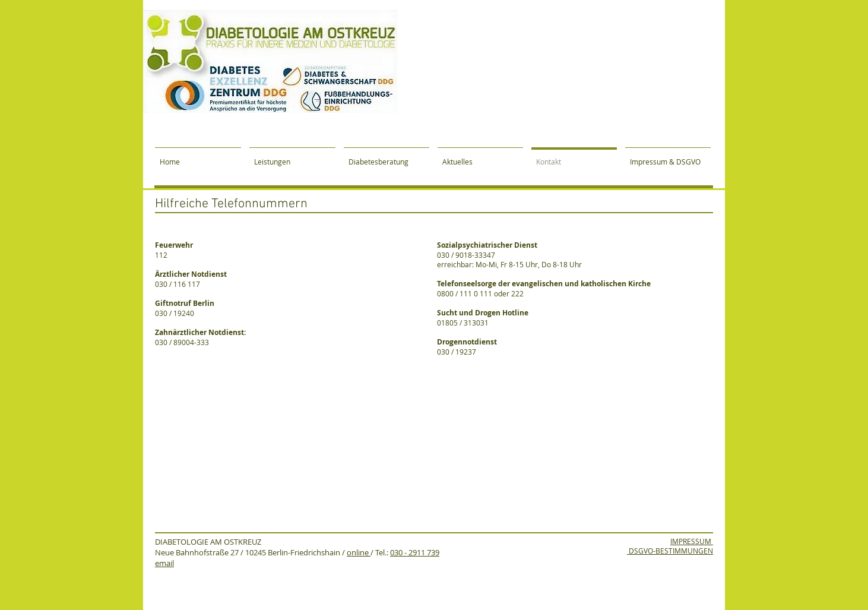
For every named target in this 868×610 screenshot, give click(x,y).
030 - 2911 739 (415, 552)
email (164, 563)
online (359, 552)
